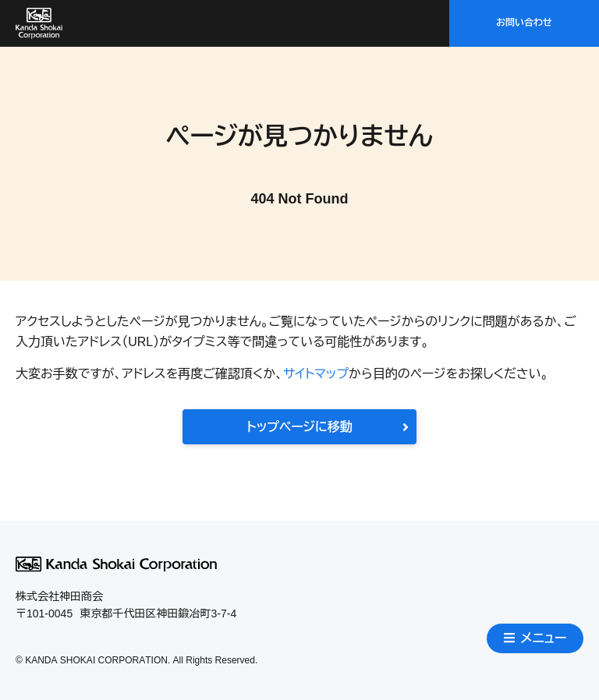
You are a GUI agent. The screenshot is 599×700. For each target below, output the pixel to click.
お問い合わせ (524, 23)
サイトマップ (316, 374)
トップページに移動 (328, 427)
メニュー (535, 638)
